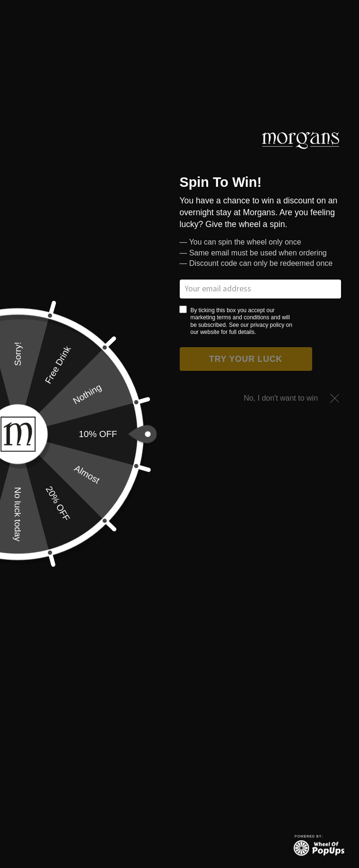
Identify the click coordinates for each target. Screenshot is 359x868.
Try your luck (246, 359)
